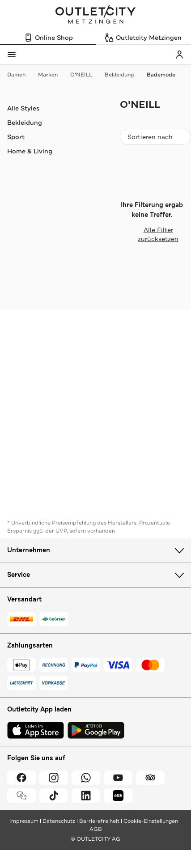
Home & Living (30, 151)
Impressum (24, 821)
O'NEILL (86, 75)
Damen (21, 75)
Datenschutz (59, 821)
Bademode (161, 75)
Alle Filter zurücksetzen (149, 234)
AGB (96, 829)
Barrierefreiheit (99, 821)
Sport (16, 137)
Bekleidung (124, 75)
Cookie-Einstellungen (151, 821)
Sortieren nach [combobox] (155, 139)
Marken (52, 75)
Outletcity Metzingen (96, 15)
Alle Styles (23, 108)
